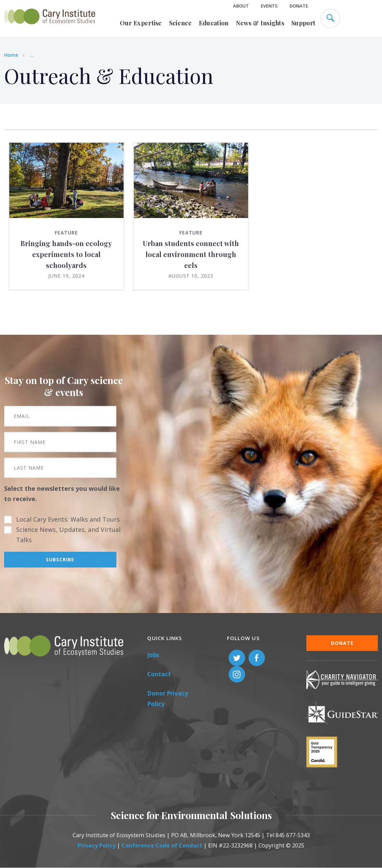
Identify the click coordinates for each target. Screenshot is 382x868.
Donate (299, 6)
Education (214, 23)
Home (11, 55)
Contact (159, 674)
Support (303, 23)
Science (180, 23)
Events (269, 6)
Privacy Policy (97, 845)
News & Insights (260, 23)
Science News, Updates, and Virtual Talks (68, 535)
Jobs (153, 655)
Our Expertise (141, 23)
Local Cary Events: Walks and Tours (68, 519)
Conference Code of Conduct (162, 845)
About (241, 6)
